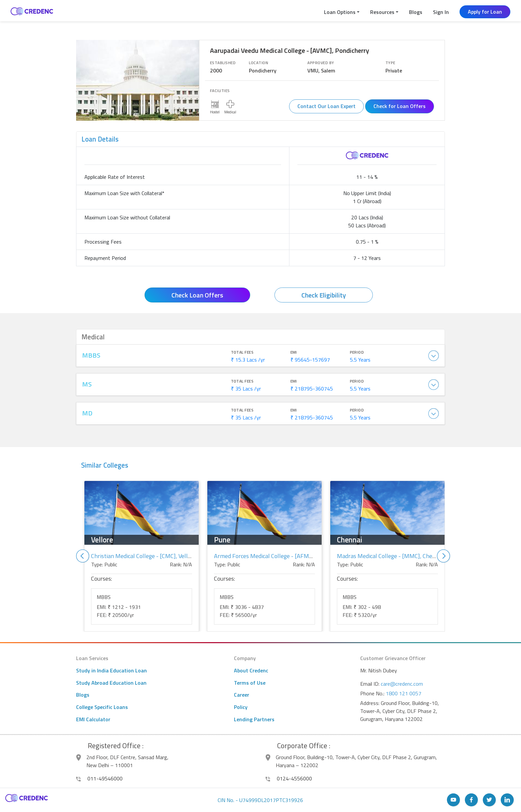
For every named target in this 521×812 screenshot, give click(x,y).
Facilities (220, 91)
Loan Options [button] (340, 12)
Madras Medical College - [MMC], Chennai (390, 556)
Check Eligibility (324, 295)
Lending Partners (254, 719)
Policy (241, 707)
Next (444, 556)
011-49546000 (99, 778)
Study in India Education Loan (111, 670)
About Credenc (251, 670)
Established (223, 63)
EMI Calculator (93, 719)
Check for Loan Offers (400, 106)
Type (390, 63)
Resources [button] (382, 12)
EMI (294, 352)
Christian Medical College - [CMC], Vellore (144, 556)
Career (242, 695)
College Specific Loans (102, 707)
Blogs (416, 12)
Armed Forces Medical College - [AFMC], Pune (272, 556)
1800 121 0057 (404, 693)
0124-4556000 (289, 778)
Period (357, 352)
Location (259, 63)
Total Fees (242, 352)
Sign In (441, 12)
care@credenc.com (402, 684)
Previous (83, 556)
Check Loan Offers (197, 295)
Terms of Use (250, 683)
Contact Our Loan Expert (326, 106)
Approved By (321, 63)
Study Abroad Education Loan (111, 683)
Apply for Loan (485, 12)
